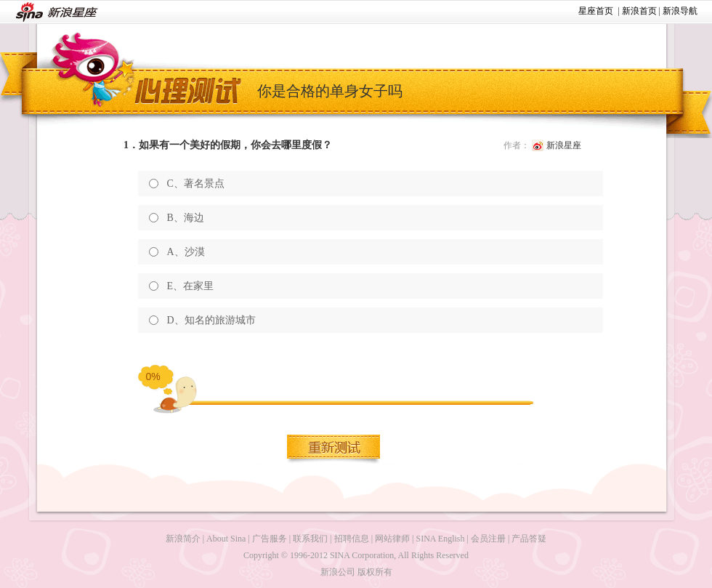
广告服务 (270, 539)
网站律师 (392, 539)
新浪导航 (680, 11)
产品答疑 (529, 539)
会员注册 (488, 539)
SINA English (440, 539)
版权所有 (375, 572)
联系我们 (310, 539)
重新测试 (334, 449)
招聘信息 (352, 539)
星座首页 (596, 11)
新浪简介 (183, 539)
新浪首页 (639, 11)
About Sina (226, 539)
